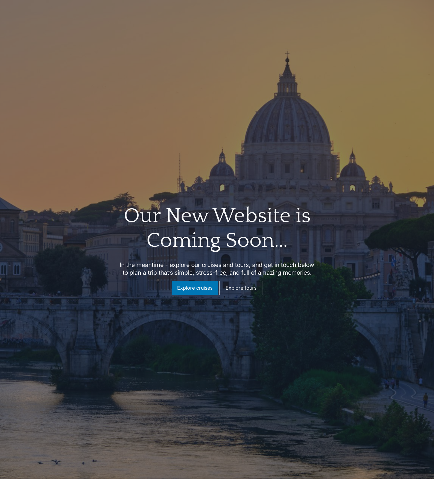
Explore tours (241, 285)
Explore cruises (195, 285)
